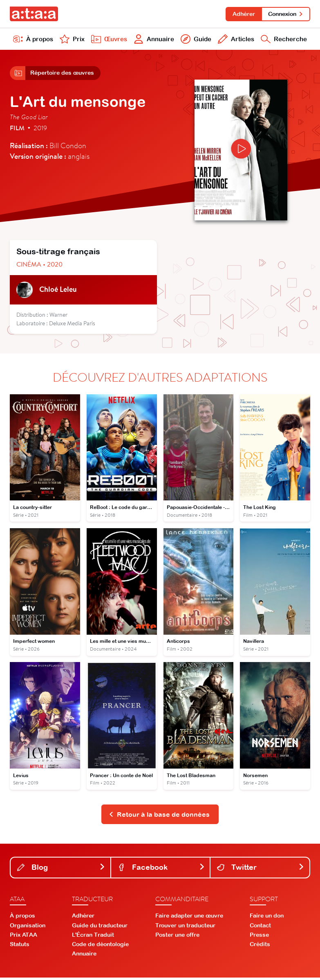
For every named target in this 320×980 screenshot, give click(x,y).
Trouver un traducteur (185, 928)
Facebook (161, 870)
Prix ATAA (23, 938)
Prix (72, 40)
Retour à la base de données (159, 817)
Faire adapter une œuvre (189, 918)
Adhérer (243, 14)
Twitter (261, 870)
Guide (195, 40)
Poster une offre (177, 938)
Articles (235, 40)
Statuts (20, 947)
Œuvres (108, 40)
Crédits (260, 947)
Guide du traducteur (100, 928)
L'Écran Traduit (93, 938)
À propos (33, 40)
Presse (259, 938)
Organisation (28, 928)
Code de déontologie (100, 947)
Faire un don (267, 918)
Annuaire (153, 40)
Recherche (283, 40)
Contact (260, 928)
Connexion (285, 14)
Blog (61, 870)
